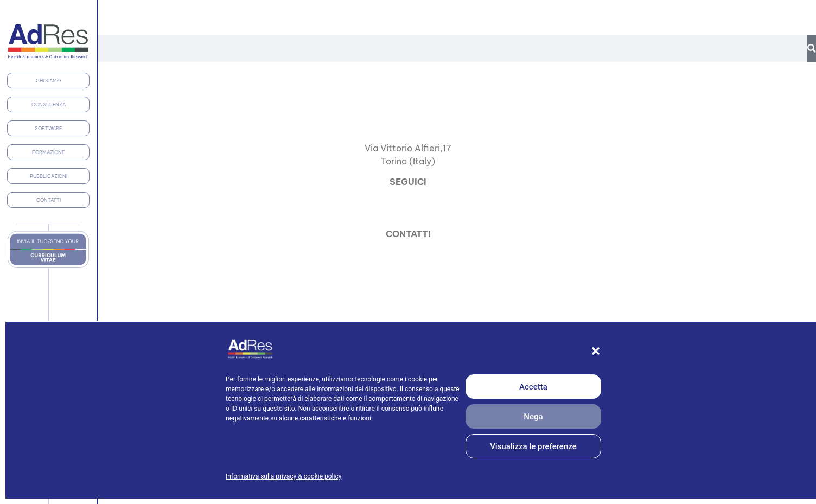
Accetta (533, 387)
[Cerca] (812, 48)
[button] (596, 351)
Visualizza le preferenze (533, 446)
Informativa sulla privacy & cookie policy (283, 476)
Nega (533, 417)
